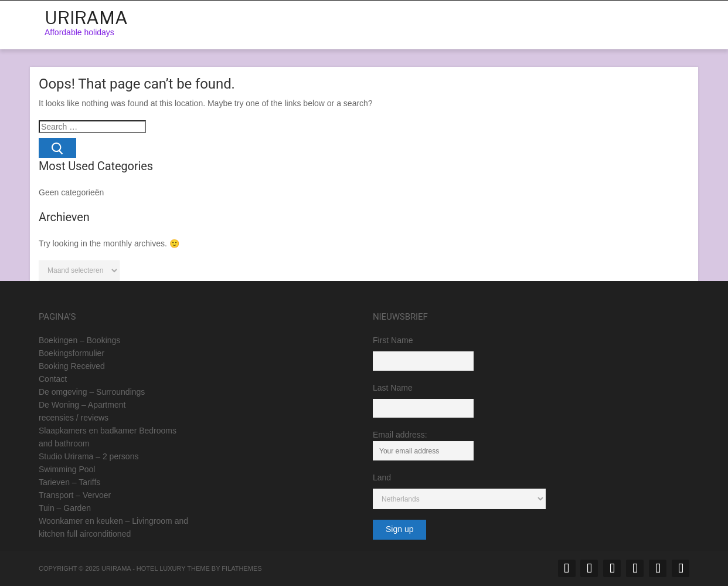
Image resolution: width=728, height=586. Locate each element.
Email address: (423, 445)
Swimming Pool (67, 469)
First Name (393, 340)
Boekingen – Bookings (79, 340)
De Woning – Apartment (82, 405)
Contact (53, 379)
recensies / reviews (74, 418)
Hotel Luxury (161, 568)
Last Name (393, 388)
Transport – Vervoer (75, 495)
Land (382, 477)
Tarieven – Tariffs (69, 482)
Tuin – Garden (65, 508)
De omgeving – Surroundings (92, 392)
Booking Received (72, 366)
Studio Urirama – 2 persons (89, 456)
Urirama (86, 18)
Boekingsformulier (72, 353)
